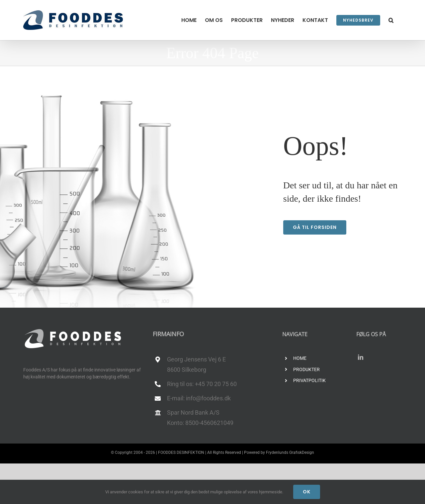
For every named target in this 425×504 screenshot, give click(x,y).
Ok (307, 492)
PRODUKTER (306, 369)
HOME (300, 358)
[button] (391, 20)
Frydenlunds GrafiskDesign (290, 453)
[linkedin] (361, 357)
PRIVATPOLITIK (309, 380)
